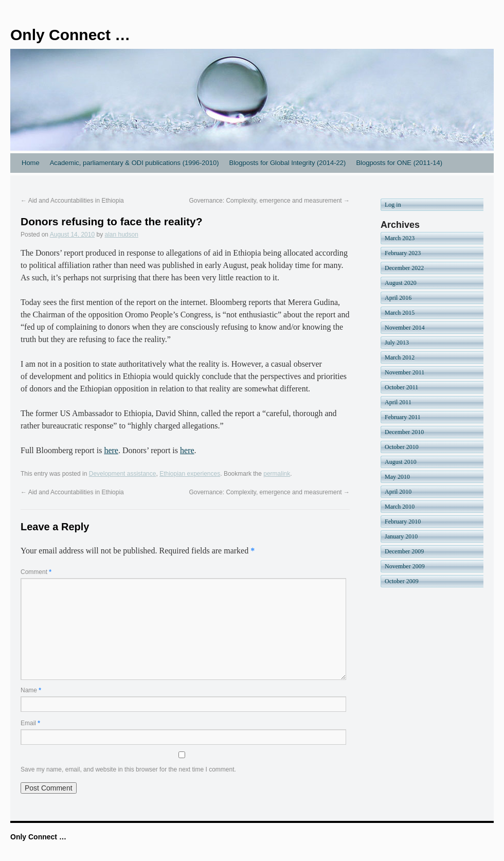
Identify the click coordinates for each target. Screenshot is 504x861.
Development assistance (123, 474)
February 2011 (403, 417)
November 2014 (405, 328)
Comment (36, 572)
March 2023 (400, 238)
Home (31, 163)
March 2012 (400, 357)
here (111, 450)
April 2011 (398, 402)
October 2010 (402, 447)
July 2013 (397, 343)
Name (31, 690)
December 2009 (404, 551)
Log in (393, 205)
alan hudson (122, 235)
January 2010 (401, 536)
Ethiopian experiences (190, 474)
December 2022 (404, 268)
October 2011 (401, 387)
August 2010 (401, 462)
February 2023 (403, 253)
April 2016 (398, 298)
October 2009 (402, 581)
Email (30, 723)
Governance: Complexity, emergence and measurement (269, 201)
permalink (277, 474)
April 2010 (398, 492)
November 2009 (405, 566)
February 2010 (403, 522)
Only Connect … (70, 35)
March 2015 (400, 313)
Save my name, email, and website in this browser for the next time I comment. (128, 769)
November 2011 (404, 372)
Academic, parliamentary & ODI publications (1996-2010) (134, 163)
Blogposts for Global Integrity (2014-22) (287, 163)
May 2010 (397, 477)
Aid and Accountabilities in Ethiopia (72, 201)
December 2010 (404, 432)
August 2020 (401, 283)
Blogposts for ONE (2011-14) (399, 163)
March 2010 (400, 507)
